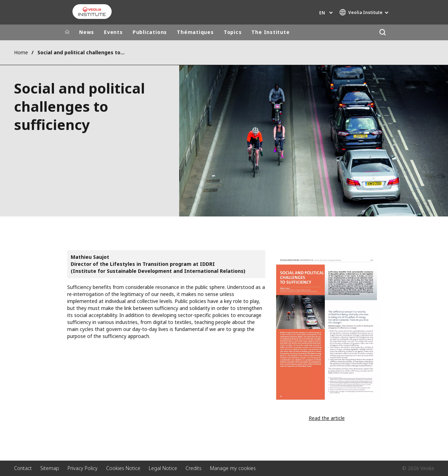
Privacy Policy (83, 468)
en (322, 13)
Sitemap (50, 468)
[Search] (382, 32)
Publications (150, 32)
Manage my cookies (233, 468)
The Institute (270, 32)
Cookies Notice (123, 468)
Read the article (327, 418)
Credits (194, 468)
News (87, 32)
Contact (23, 468)
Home (21, 52)
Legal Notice (163, 468)
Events (113, 32)
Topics (233, 32)
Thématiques (195, 32)
